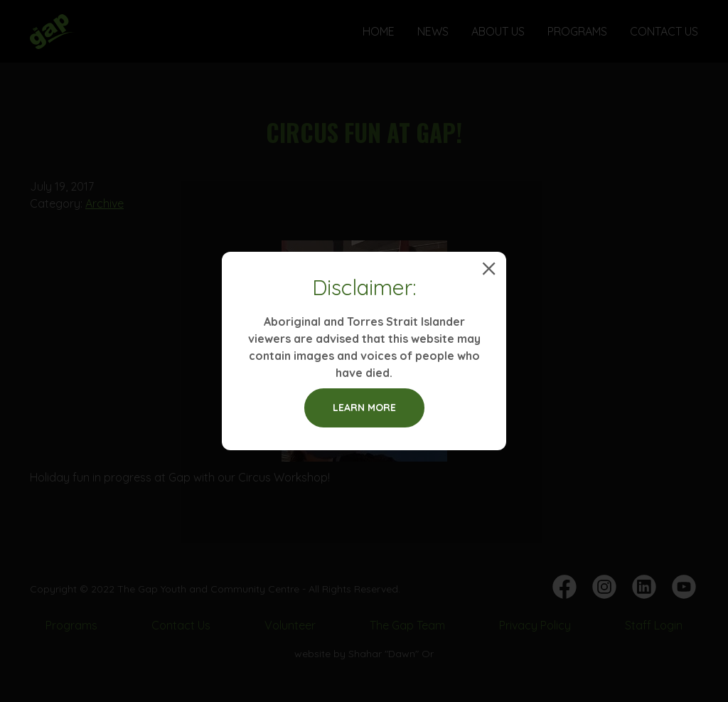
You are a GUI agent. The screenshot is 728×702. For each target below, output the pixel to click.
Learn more (364, 408)
